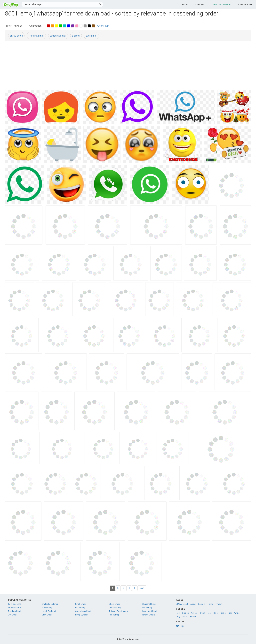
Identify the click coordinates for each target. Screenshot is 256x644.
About (193, 604)
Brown (193, 617)
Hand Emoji (114, 615)
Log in (185, 4)
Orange (185, 613)
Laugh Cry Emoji (49, 611)
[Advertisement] (103, 67)
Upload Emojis (222, 4)
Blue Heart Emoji (150, 611)
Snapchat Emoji (149, 604)
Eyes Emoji (91, 36)
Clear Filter (103, 26)
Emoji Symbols (82, 615)
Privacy (219, 604)
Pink (230, 613)
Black (185, 617)
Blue (216, 613)
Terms (211, 604)
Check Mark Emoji (83, 611)
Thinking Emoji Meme (119, 611)
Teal (209, 613)
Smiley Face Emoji (50, 604)
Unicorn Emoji (115, 608)
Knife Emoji (80, 608)
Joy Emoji (13, 615)
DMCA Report (182, 604)
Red (178, 613)
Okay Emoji (47, 615)
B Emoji (76, 36)
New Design (245, 4)
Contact (202, 604)
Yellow (194, 613)
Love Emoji (147, 608)
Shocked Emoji (15, 608)
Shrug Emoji (16, 36)
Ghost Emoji (114, 604)
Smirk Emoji (81, 604)
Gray (178, 617)
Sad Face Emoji (15, 604)
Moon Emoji (47, 608)
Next (142, 588)
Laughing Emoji (58, 36)
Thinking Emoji (36, 36)
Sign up (200, 4)
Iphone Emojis (149, 615)
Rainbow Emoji (15, 611)
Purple (223, 613)
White (237, 613)
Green (202, 613)
